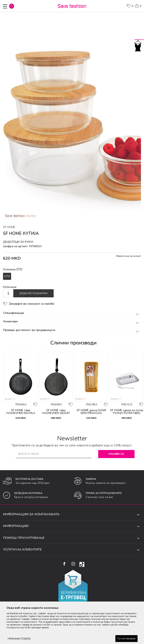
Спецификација (72, 313)
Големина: (13, 269)
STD (7, 276)
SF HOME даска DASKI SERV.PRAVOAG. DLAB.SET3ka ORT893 (91, 413)
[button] (12, 6)
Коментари (72, 321)
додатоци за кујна (18, 242)
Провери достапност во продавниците (72, 330)
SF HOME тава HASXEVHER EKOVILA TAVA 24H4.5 (21, 413)
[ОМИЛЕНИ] (130, 6)
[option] (72, 120)
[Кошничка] (138, 5)
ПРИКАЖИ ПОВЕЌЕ (19, 639)
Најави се (116, 454)
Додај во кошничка (34, 293)
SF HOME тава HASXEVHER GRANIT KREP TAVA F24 (56, 413)
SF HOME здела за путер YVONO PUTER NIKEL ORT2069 (127, 413)
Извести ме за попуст (129, 256)
